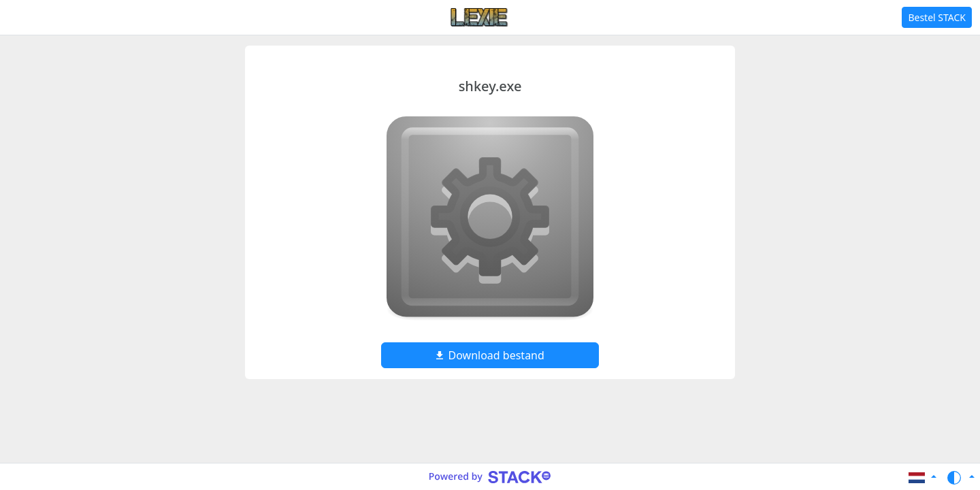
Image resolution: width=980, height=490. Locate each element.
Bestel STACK (937, 17)
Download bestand (490, 355)
